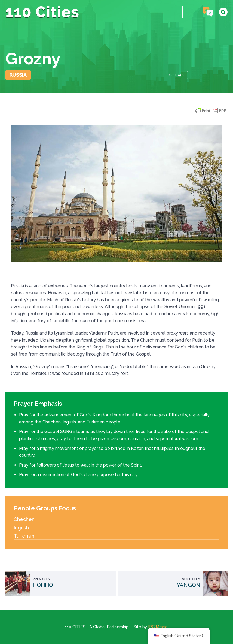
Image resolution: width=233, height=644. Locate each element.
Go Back (177, 75)
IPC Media (158, 627)
